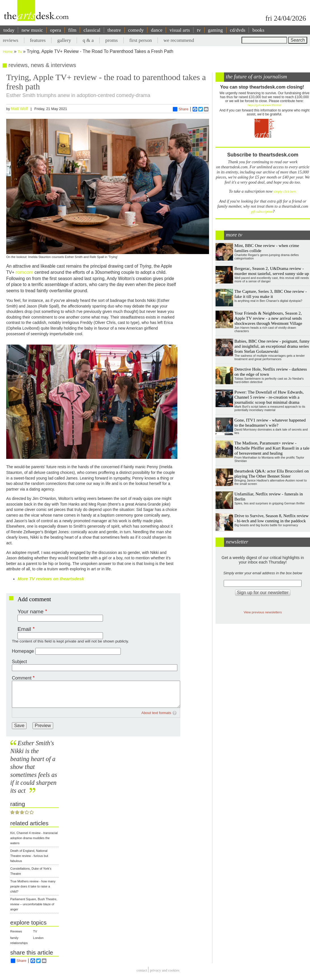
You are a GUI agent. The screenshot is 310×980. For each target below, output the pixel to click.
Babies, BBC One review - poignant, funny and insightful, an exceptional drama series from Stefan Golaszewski (272, 346)
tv (199, 30)
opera (56, 30)
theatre (114, 30)
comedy (136, 30)
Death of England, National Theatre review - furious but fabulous (29, 856)
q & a (88, 40)
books (258, 30)
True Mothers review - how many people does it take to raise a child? (33, 886)
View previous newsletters (263, 612)
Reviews (16, 931)
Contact (142, 970)
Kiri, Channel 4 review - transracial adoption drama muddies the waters (34, 838)
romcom (25, 272)
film (72, 30)
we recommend (179, 40)
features (38, 40)
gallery (64, 40)
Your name (31, 612)
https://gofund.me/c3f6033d (264, 105)
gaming (215, 30)
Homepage (23, 651)
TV (35, 931)
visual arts (180, 30)
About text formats (156, 713)
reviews (11, 40)
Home (8, 52)
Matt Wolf (19, 109)
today (9, 30)
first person (141, 40)
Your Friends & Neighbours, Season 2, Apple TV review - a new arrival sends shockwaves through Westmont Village (268, 318)
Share (181, 109)
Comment (22, 678)
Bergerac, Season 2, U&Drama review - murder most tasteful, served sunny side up (272, 271)
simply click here (285, 192)
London (38, 938)
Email (24, 629)
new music (32, 30)
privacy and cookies (165, 970)
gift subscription (262, 212)
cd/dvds (238, 30)
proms (111, 40)
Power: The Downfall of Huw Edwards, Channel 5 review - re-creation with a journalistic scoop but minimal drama (269, 397)
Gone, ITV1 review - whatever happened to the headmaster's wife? (270, 423)
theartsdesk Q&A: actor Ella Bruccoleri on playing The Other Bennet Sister (272, 473)
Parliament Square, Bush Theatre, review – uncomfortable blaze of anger (34, 904)
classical (92, 30)
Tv (20, 52)
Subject (19, 662)
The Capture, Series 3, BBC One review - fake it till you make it (271, 294)
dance (157, 30)
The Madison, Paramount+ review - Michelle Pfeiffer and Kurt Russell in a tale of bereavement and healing (272, 448)
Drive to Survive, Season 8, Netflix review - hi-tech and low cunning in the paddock (272, 518)
